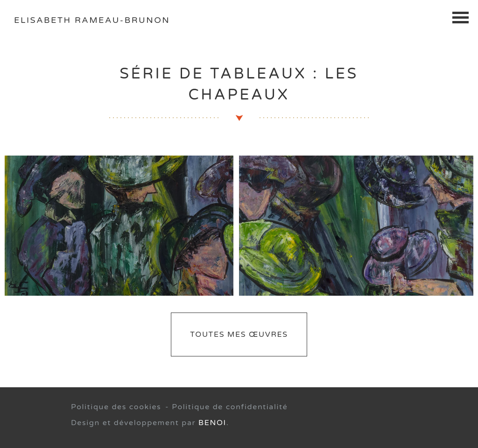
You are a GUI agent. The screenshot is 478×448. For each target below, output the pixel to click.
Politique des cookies (116, 407)
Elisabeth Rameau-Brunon (92, 20)
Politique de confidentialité (230, 407)
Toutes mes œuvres (239, 334)
